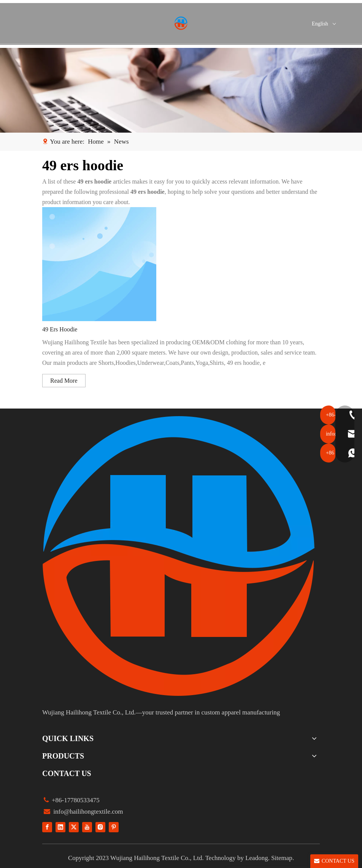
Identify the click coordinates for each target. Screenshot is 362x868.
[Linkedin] (60, 827)
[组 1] (179, 556)
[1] (181, 90)
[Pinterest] (114, 827)
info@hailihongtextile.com (87, 812)
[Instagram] (100, 827)
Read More (64, 381)
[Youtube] (87, 827)
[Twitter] (74, 827)
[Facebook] (47, 827)
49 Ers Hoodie (60, 329)
